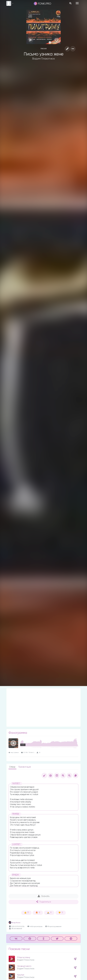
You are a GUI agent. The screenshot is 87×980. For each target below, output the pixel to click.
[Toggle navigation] (77, 3)
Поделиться (44, 902)
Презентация (25, 767)
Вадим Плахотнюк (44, 59)
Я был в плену (24, 957)
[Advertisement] (44, 707)
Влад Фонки (14, 923)
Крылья (21, 975)
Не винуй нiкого (24, 966)
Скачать (44, 896)
